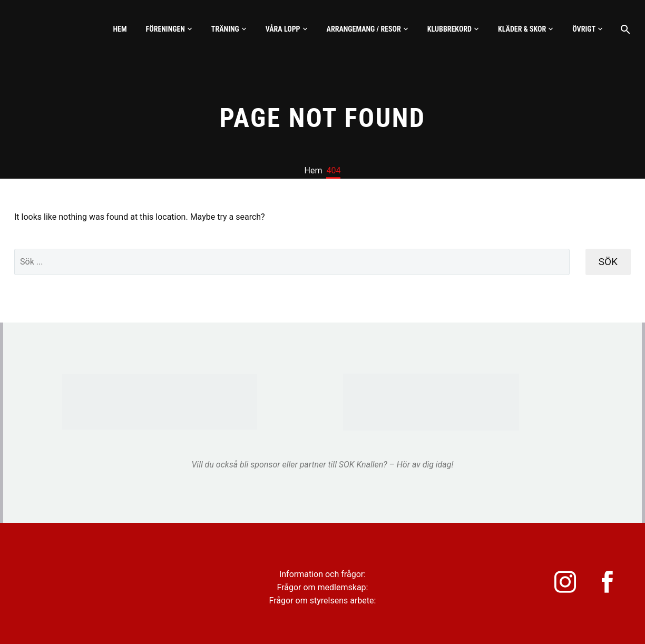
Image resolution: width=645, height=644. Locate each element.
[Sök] (624, 29)
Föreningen (165, 29)
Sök (608, 262)
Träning (225, 29)
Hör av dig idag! (425, 465)
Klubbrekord (449, 29)
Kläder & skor (522, 29)
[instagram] (562, 584)
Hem (120, 29)
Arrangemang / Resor (364, 29)
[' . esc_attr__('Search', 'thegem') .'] (292, 262)
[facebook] (609, 584)
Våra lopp (283, 29)
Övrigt (584, 29)
